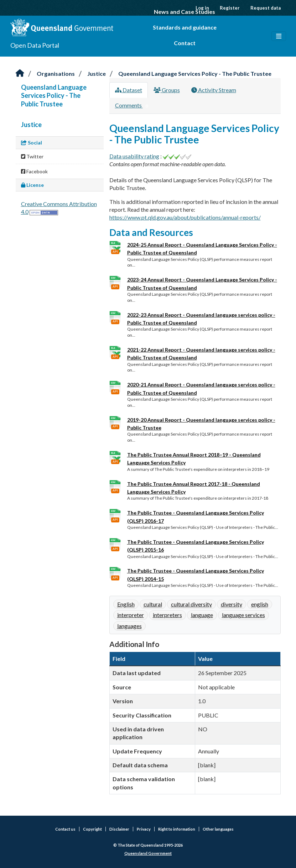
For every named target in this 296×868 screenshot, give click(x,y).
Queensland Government (148, 853)
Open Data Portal (35, 45)
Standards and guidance (185, 27)
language (202, 615)
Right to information (177, 829)
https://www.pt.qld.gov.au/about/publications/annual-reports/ (185, 217)
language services (243, 615)
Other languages (218, 829)
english (260, 604)
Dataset (129, 90)
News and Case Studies (185, 12)
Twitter (32, 156)
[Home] (20, 73)
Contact (185, 43)
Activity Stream (214, 90)
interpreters (167, 615)
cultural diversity (191, 604)
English (126, 604)
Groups (167, 90)
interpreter (131, 615)
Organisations (56, 73)
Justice (97, 73)
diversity (232, 604)
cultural (153, 604)
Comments (133, 106)
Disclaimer (119, 829)
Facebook (34, 171)
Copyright (92, 829)
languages (129, 626)
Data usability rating (134, 156)
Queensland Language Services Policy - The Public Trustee (195, 73)
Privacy (144, 829)
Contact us (65, 829)
